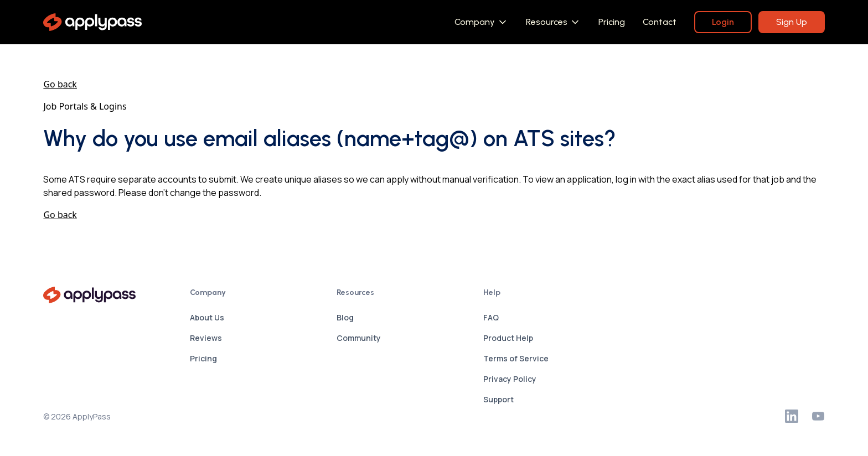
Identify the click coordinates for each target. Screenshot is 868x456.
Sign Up (792, 22)
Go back (60, 84)
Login (723, 22)
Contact (660, 22)
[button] (481, 22)
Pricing (612, 22)
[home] (92, 22)
